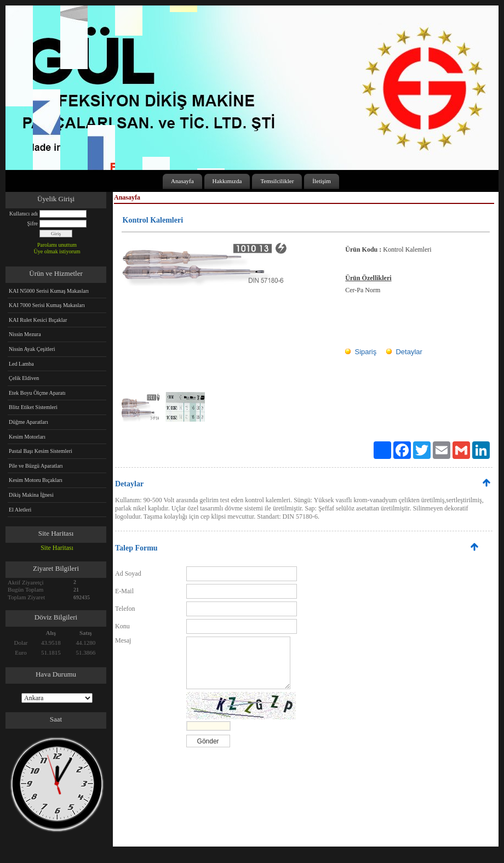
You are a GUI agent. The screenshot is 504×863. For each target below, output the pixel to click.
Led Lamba (21, 364)
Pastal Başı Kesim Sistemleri (41, 451)
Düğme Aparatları (28, 422)
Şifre (33, 223)
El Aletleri (20, 510)
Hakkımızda (227, 181)
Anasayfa (182, 181)
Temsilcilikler (277, 181)
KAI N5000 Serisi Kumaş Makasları (49, 291)
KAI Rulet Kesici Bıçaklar (38, 320)
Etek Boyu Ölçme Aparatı (37, 393)
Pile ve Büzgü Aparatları (36, 466)
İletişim (322, 181)
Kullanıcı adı (24, 214)
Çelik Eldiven (24, 378)
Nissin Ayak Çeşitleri (32, 349)
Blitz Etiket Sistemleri (33, 407)
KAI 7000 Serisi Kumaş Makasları (47, 305)
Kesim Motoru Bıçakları (36, 480)
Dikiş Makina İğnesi (31, 495)
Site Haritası (57, 548)
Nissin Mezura (25, 334)
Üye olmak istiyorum (57, 251)
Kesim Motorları (27, 437)
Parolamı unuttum (57, 245)
